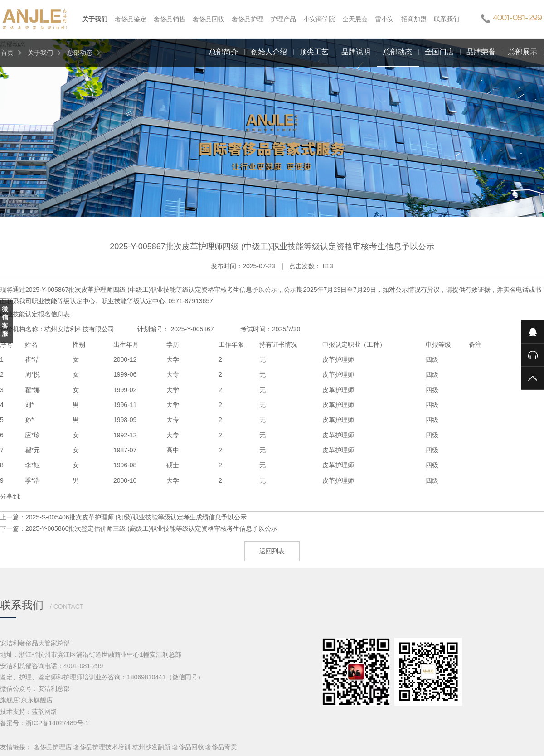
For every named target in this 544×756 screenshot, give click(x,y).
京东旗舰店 (37, 700)
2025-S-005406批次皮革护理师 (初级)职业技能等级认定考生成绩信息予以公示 (136, 517)
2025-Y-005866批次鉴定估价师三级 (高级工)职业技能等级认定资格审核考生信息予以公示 (151, 528)
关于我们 (40, 53)
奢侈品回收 (188, 747)
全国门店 (439, 52)
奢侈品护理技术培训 (102, 747)
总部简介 (223, 52)
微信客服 (5, 321)
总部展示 (523, 52)
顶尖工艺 (314, 52)
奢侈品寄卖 (221, 747)
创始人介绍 (269, 52)
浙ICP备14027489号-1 (57, 723)
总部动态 (80, 53)
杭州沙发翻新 (151, 747)
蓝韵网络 (44, 712)
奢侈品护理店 (53, 747)
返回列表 (272, 551)
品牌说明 (356, 52)
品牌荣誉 (481, 52)
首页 (7, 53)
